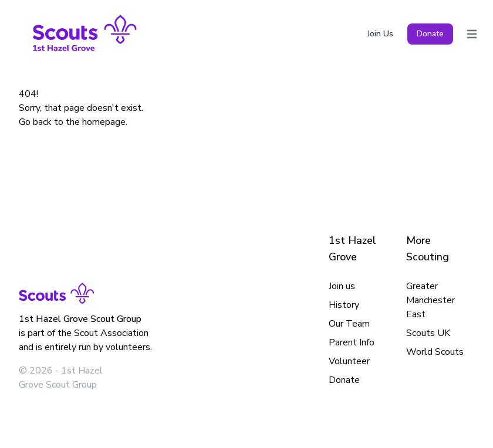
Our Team (349, 324)
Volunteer (349, 361)
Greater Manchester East (430, 300)
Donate (430, 34)
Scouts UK (428, 333)
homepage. (105, 122)
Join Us (380, 34)
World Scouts (435, 352)
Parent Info (352, 342)
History (344, 305)
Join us (342, 286)
